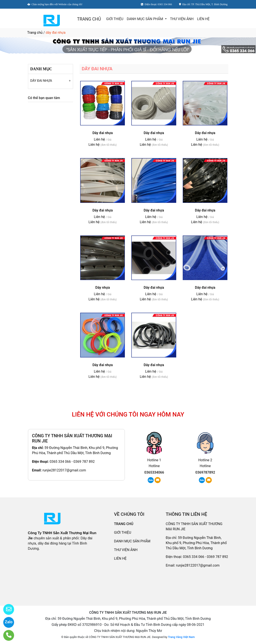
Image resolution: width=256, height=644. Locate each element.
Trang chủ (35, 33)
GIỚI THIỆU (115, 19)
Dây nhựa (103, 288)
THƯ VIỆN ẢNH (182, 19)
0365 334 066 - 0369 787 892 (72, 462)
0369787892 (205, 472)
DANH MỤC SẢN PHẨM (145, 19)
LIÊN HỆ (203, 19)
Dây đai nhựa (103, 133)
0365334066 (154, 472)
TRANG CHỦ (89, 19)
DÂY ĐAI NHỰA (41, 81)
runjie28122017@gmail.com (64, 470)
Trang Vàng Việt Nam (181, 637)
